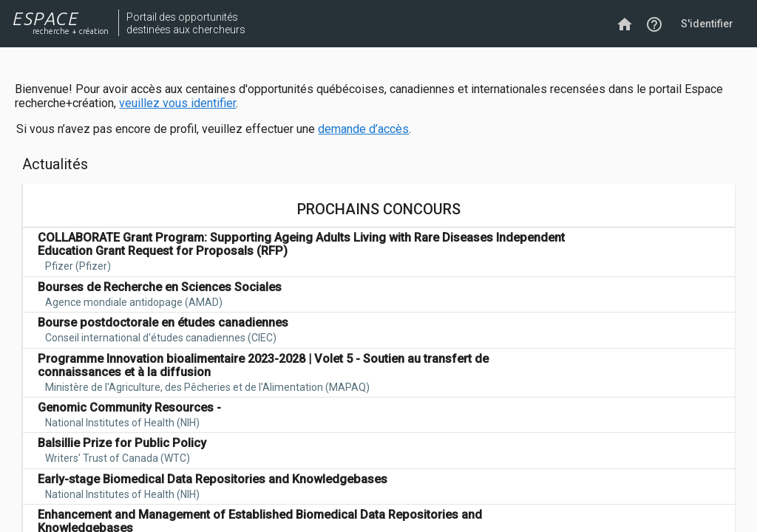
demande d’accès (363, 129)
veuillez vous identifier (177, 103)
